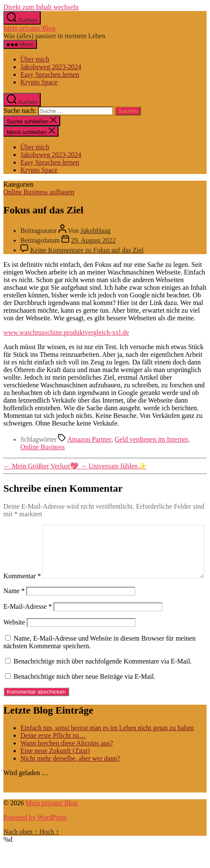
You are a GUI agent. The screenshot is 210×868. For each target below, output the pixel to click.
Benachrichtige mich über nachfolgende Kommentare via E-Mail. (103, 679)
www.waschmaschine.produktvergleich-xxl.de (66, 332)
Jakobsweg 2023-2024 (51, 67)
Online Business (42, 447)
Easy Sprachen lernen (50, 74)
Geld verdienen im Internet (151, 439)
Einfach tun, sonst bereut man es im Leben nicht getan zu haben (107, 746)
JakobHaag (95, 231)
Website (14, 640)
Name (14, 609)
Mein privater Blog (29, 28)
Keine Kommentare (87, 250)
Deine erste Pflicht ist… (53, 753)
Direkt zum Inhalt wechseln (41, 7)
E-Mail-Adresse (28, 624)
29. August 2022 (93, 240)
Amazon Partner (89, 439)
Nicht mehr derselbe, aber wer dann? (70, 776)
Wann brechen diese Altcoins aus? (67, 761)
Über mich (35, 59)
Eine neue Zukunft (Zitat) (55, 769)
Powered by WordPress (35, 835)
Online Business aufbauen (39, 192)
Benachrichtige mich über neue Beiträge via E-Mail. (85, 694)
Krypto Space (39, 82)
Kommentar (22, 528)
